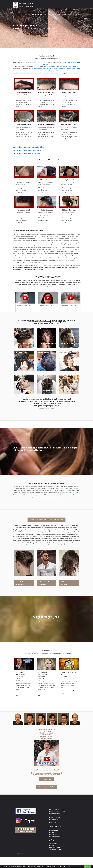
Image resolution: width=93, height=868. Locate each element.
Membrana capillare (46, 71)
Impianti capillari (40, 14)
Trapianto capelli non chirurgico (23, 73)
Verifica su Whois (46, 779)
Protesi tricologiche (60, 69)
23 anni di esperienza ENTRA (46, 787)
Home (22, 12)
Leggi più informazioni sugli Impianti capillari (28, 147)
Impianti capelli (71, 69)
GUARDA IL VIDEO (20, 693)
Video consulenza (64, 14)
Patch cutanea (29, 14)
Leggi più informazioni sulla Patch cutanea (27, 153)
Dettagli (68, 867)
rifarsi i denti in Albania (21, 493)
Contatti (78, 14)
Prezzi (73, 14)
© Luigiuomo (19, 853)
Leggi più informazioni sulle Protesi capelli (27, 150)
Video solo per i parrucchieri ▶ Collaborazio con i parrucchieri (46, 520)
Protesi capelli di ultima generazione (50, 73)
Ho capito (87, 866)
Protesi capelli (52, 14)
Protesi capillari (74, 67)
